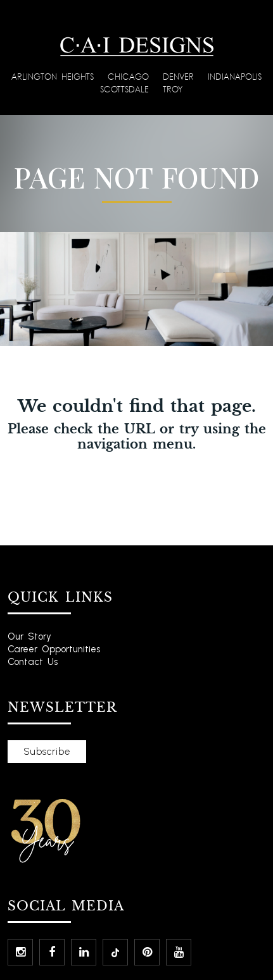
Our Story (29, 636)
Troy (173, 89)
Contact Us (33, 662)
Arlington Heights (55, 76)
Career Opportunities (54, 649)
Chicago (130, 76)
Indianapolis (235, 76)
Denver (181, 76)
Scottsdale (127, 89)
